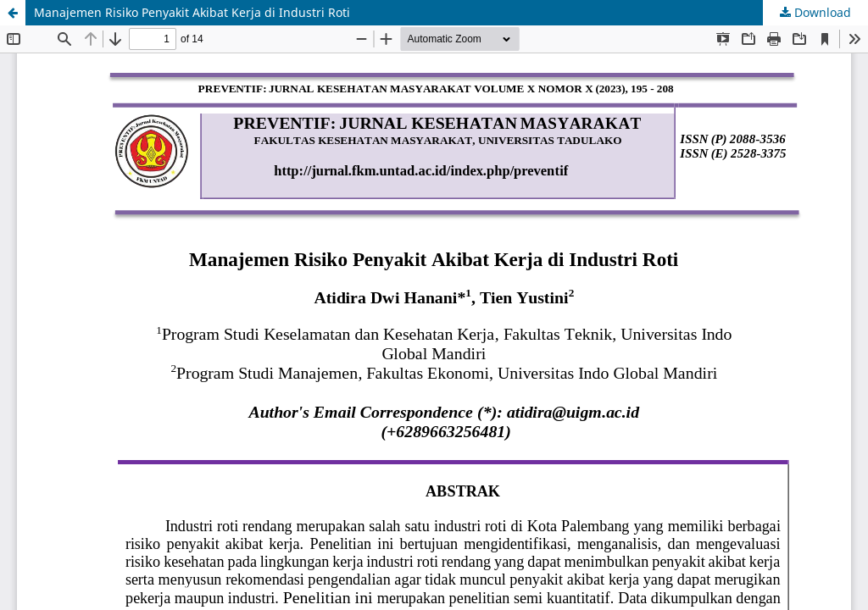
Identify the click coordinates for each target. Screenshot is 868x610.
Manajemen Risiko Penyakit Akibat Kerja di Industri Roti (192, 12)
